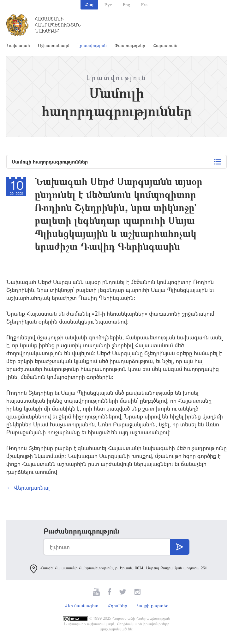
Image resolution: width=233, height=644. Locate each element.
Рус (108, 5)
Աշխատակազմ (54, 45)
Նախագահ (18, 45)
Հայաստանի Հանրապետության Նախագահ (58, 25)
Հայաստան (165, 45)
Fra (144, 5)
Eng (126, 5)
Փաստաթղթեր (130, 45)
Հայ (89, 5)
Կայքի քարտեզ (153, 606)
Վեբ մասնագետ (81, 606)
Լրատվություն (92, 45)
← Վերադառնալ (28, 487)
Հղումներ (118, 606)
